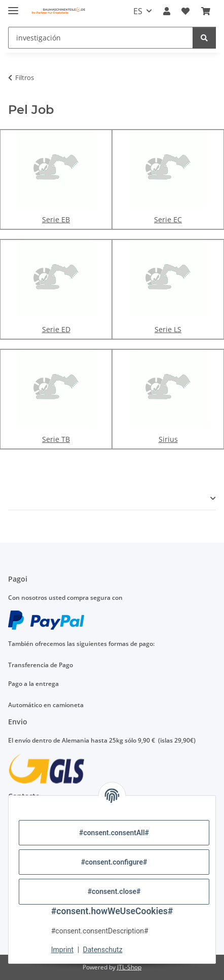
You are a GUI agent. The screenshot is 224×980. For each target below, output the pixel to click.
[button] (167, 11)
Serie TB (56, 439)
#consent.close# (114, 891)
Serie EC (168, 219)
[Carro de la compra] (206, 11)
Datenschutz (103, 950)
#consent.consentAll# (114, 833)
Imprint (62, 950)
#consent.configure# (114, 862)
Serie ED (56, 329)
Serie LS (168, 329)
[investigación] (101, 38)
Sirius (168, 439)
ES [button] (138, 11)
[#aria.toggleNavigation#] (13, 6)
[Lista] (185, 11)
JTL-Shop (129, 967)
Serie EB (56, 219)
